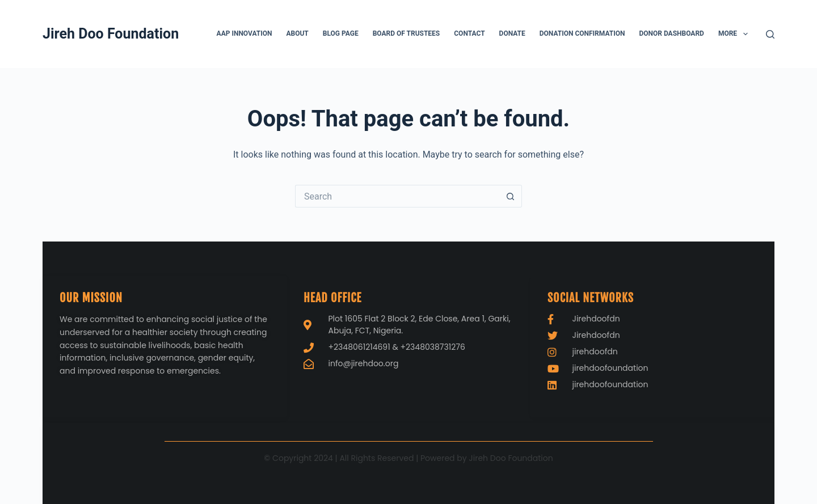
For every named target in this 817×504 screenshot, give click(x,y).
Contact (469, 33)
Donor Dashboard (671, 33)
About (297, 33)
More (735, 34)
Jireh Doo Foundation (111, 34)
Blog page (341, 33)
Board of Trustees (407, 33)
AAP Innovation (245, 33)
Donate (512, 33)
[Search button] (511, 196)
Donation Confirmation (582, 33)
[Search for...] (397, 196)
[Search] (770, 34)
